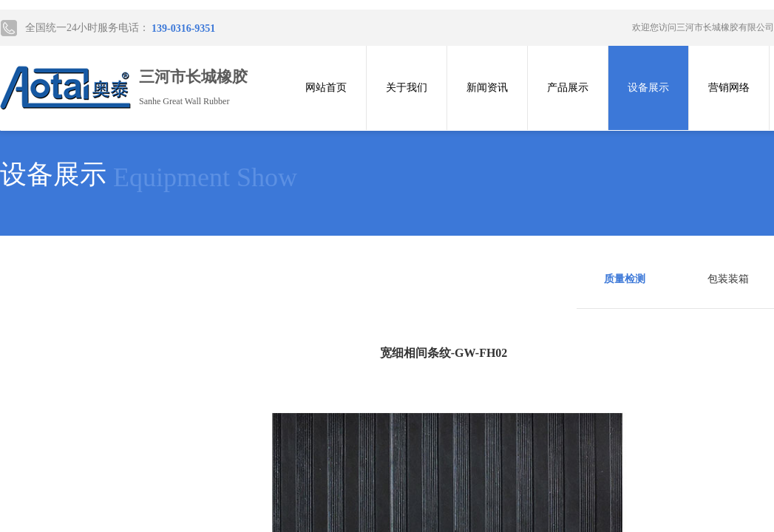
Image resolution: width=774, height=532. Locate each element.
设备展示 (648, 88)
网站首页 (326, 88)
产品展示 (568, 88)
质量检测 (625, 279)
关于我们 (407, 88)
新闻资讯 (487, 88)
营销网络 (729, 88)
